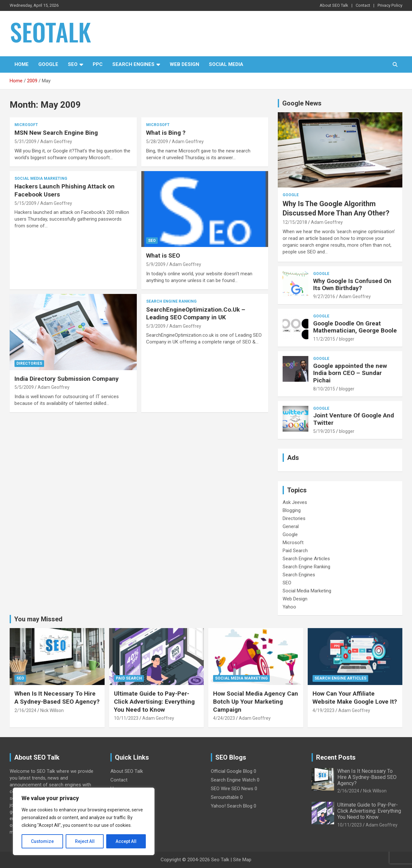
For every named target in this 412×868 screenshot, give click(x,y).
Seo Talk (220, 860)
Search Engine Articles (306, 559)
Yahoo (289, 607)
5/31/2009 (25, 142)
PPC (98, 64)
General (291, 526)
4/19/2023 (323, 710)
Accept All (126, 841)
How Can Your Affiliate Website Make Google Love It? (355, 698)
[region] (84, 821)
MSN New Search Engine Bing (56, 133)
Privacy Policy (390, 5)
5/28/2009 (157, 142)
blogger (347, 339)
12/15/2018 (295, 222)
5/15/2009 (25, 203)
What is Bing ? (166, 133)
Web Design (184, 64)
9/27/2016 (324, 297)
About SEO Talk (334, 5)
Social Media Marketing (41, 178)
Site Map (242, 860)
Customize (42, 841)
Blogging (292, 510)
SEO (73, 64)
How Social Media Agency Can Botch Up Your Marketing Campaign (256, 701)
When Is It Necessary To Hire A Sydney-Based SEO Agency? (57, 698)
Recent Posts (336, 757)
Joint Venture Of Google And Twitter (354, 419)
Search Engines (133, 64)
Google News (302, 103)
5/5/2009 (24, 387)
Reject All (85, 841)
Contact (363, 5)
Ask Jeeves (295, 502)
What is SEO (163, 256)
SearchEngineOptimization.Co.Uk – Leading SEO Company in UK (196, 314)
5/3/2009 (156, 326)
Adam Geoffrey (56, 142)
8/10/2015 (324, 389)
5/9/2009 (156, 264)
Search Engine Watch (233, 780)
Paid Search (295, 551)
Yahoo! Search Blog (232, 806)
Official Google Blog (232, 771)
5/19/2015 (324, 431)
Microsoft (26, 125)
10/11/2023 (126, 718)
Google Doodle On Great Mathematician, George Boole (355, 327)
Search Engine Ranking (171, 301)
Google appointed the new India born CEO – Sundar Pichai (350, 373)
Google (48, 64)
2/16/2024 (25, 710)
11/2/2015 (324, 339)
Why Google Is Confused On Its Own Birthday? (352, 285)
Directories (29, 363)
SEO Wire (220, 789)
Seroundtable (225, 797)
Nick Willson (52, 710)
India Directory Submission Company (67, 379)
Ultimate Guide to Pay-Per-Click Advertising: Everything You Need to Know (154, 701)
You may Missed (38, 619)
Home (22, 64)
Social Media (226, 64)
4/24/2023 (224, 718)
